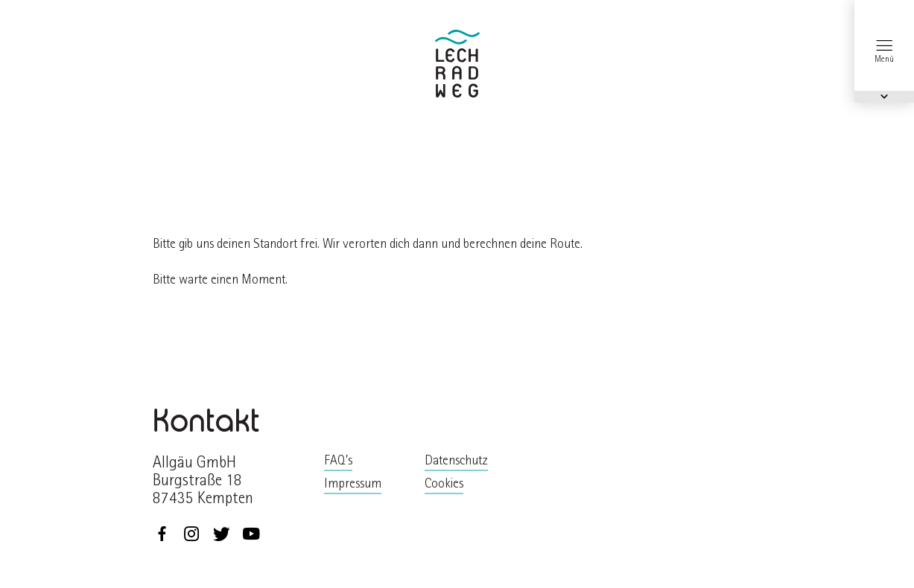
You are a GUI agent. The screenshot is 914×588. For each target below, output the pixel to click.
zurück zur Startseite (457, 64)
